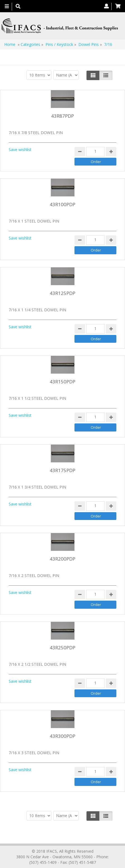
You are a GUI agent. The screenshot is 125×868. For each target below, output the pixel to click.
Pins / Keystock (59, 44)
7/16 (108, 44)
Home (10, 44)
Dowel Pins (89, 44)
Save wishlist (20, 150)
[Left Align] (93, 75)
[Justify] (106, 75)
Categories (30, 44)
